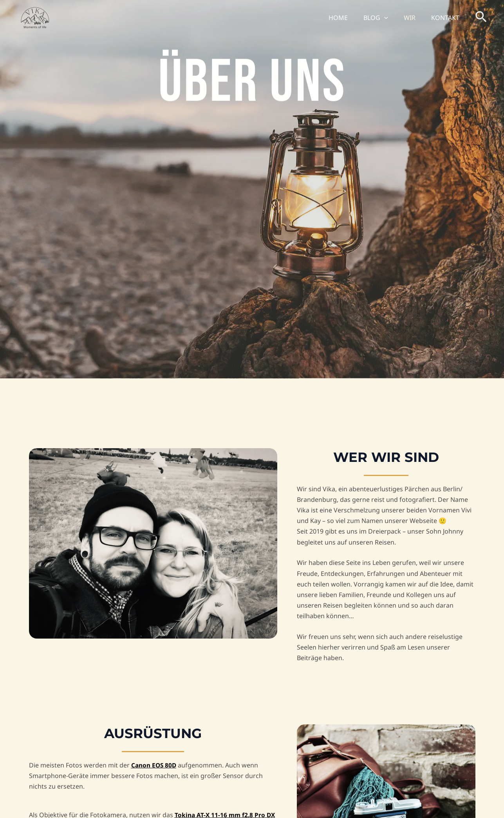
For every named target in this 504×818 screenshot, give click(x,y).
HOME (349, 18)
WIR (414, 18)
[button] (392, 18)
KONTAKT (447, 18)
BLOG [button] (384, 18)
